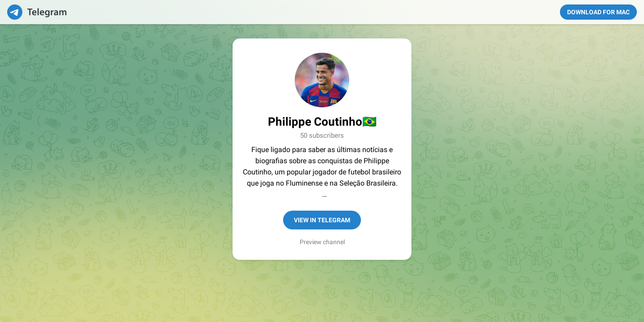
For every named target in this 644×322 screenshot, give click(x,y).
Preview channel (322, 242)
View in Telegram (322, 220)
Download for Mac (598, 12)
